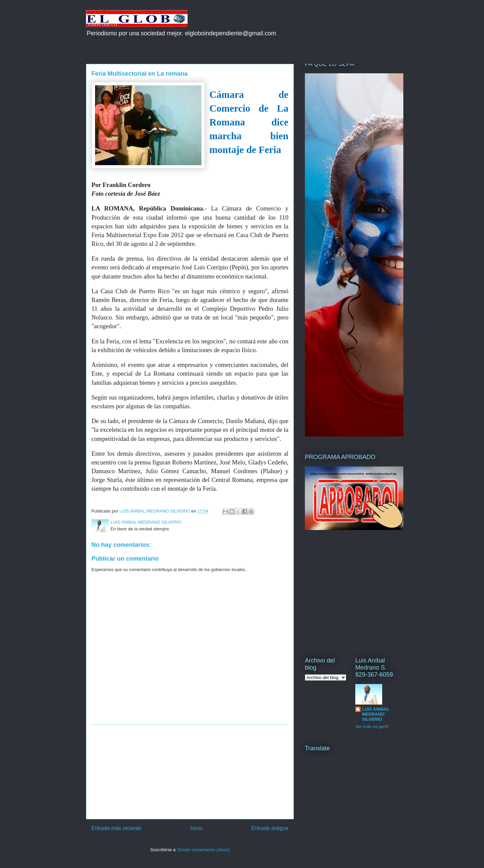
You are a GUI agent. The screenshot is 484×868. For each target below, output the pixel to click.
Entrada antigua (270, 828)
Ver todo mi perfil (372, 727)
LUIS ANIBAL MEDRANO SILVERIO (376, 714)
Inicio (196, 828)
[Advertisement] (190, 772)
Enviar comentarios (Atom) (204, 850)
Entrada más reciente (116, 828)
